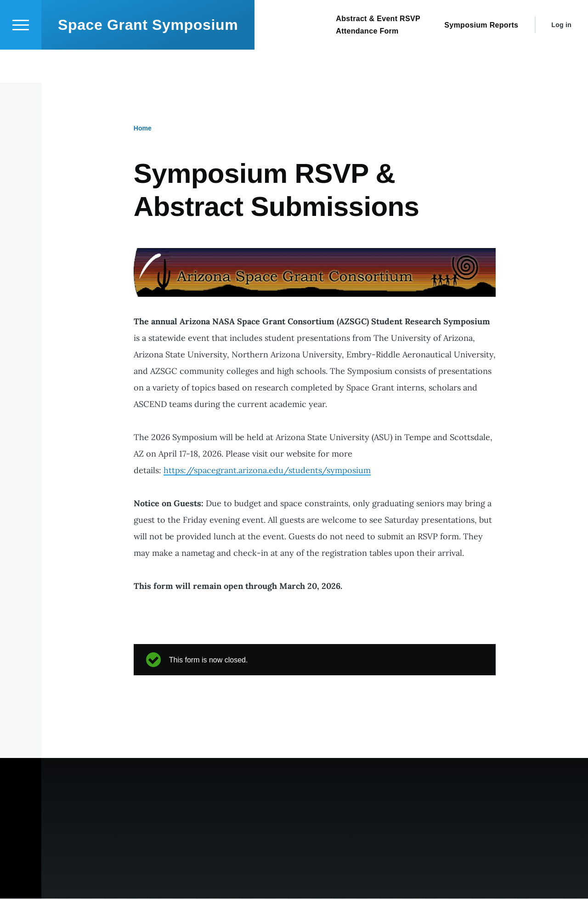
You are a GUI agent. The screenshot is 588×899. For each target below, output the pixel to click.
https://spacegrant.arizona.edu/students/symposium (267, 471)
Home (143, 129)
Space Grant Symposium (148, 58)
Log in (561, 58)
